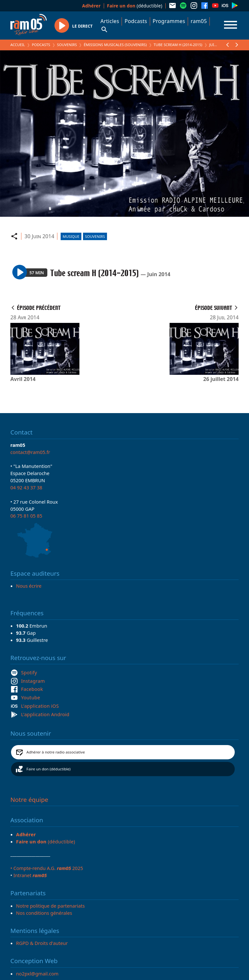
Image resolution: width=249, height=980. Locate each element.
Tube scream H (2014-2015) (178, 45)
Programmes (169, 21)
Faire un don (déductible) (49, 769)
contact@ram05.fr (30, 452)
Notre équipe (29, 800)
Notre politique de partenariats (51, 906)
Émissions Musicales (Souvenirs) (115, 45)
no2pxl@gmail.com (37, 974)
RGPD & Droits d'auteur (42, 943)
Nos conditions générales (44, 913)
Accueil (18, 45)
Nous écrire (29, 586)
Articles (110, 21)
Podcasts (136, 21)
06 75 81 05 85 (26, 516)
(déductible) (135, 6)
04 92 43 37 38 (26, 487)
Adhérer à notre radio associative (56, 752)
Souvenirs (67, 45)
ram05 (199, 21)
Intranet (30, 875)
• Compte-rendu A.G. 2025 (47, 868)
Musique (71, 236)
